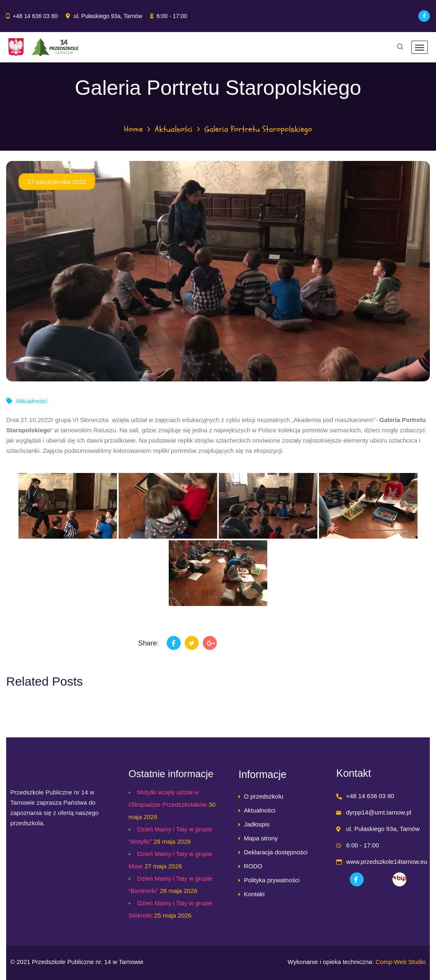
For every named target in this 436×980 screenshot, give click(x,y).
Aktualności (174, 129)
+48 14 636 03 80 (35, 16)
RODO (253, 866)
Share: (149, 643)
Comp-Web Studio (401, 962)
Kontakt (254, 894)
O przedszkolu (264, 796)
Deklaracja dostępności (276, 852)
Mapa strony (261, 838)
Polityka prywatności (272, 880)
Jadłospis (257, 824)
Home (133, 129)
